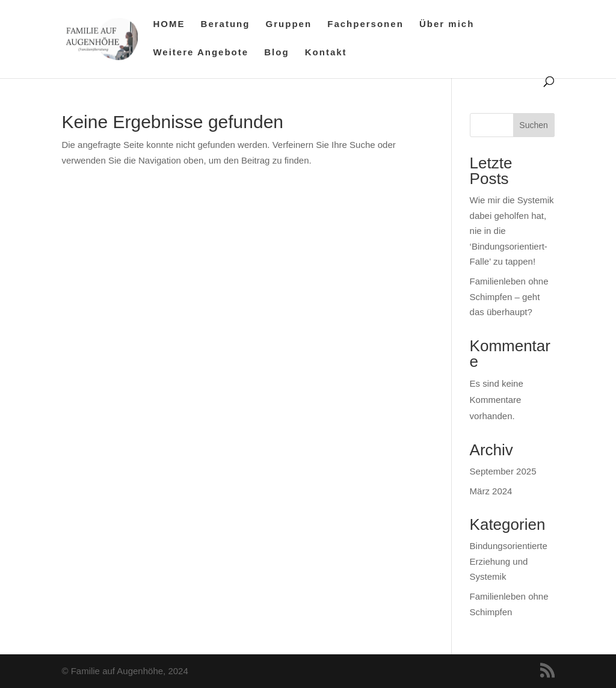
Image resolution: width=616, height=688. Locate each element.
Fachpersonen (365, 24)
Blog (276, 53)
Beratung (226, 24)
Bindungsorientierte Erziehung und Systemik (509, 561)
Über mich (447, 24)
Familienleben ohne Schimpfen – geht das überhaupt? (509, 296)
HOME (169, 24)
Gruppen (289, 24)
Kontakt (326, 53)
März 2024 (491, 491)
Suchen (533, 125)
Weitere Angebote (201, 53)
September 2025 (503, 471)
